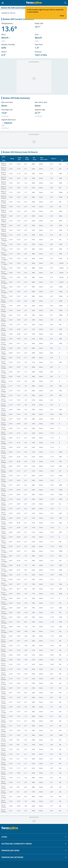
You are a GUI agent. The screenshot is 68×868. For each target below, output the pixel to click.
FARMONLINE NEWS (34, 851)
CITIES (34, 837)
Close (62, 16)
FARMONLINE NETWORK (34, 857)
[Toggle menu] (3, 3)
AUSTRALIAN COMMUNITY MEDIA (34, 844)
